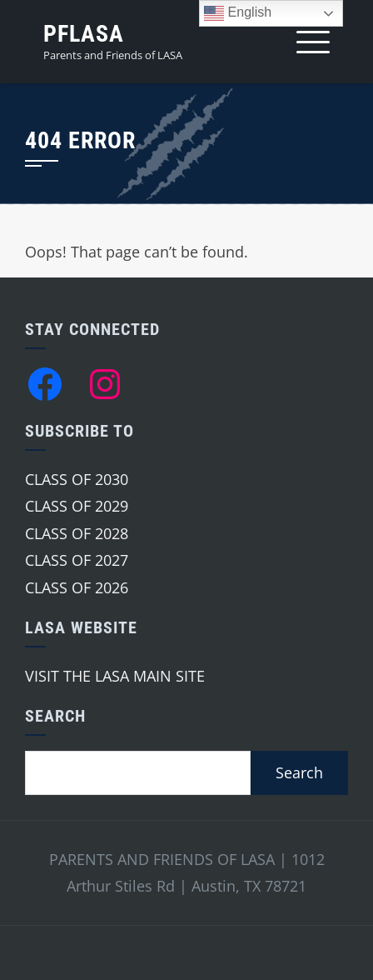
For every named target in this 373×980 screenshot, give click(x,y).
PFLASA (84, 34)
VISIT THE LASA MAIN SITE (115, 676)
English (238, 13)
